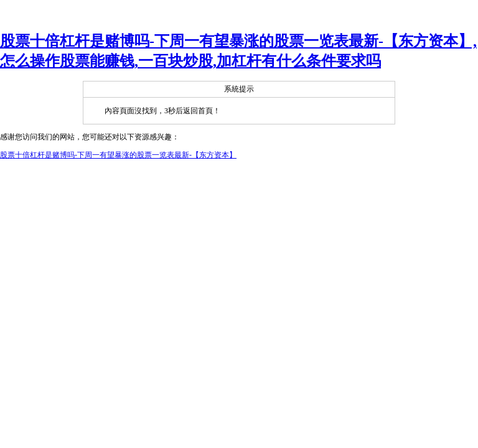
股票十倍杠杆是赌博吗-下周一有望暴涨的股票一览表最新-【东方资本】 (118, 155)
